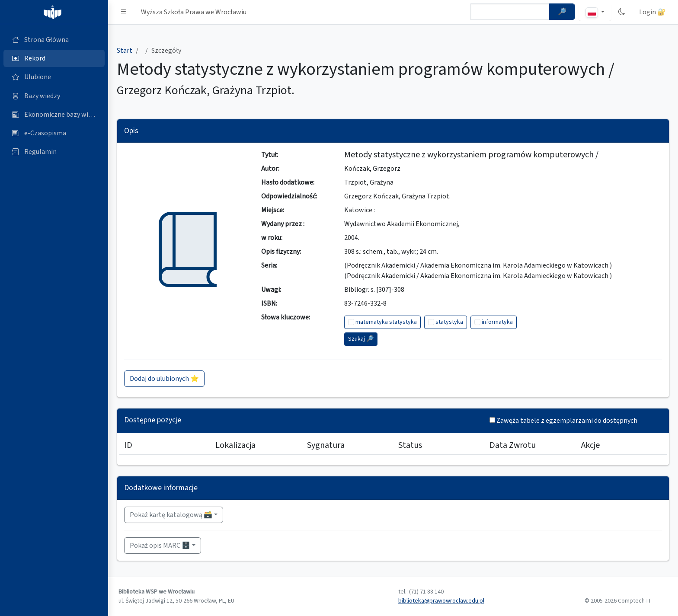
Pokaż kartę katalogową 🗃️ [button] (171, 515)
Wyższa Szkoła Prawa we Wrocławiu (194, 12)
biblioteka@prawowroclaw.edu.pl (441, 601)
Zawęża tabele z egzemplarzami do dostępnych (567, 421)
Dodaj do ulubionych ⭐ (164, 379)
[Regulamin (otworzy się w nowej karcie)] (54, 152)
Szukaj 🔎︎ (361, 339)
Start (125, 51)
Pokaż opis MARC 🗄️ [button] (160, 546)
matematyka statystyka (386, 322)
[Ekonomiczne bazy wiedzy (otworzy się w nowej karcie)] (54, 115)
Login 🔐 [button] (652, 12)
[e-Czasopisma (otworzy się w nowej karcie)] (54, 133)
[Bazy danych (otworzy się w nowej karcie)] (54, 96)
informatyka (497, 322)
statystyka (449, 322)
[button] (124, 12)
